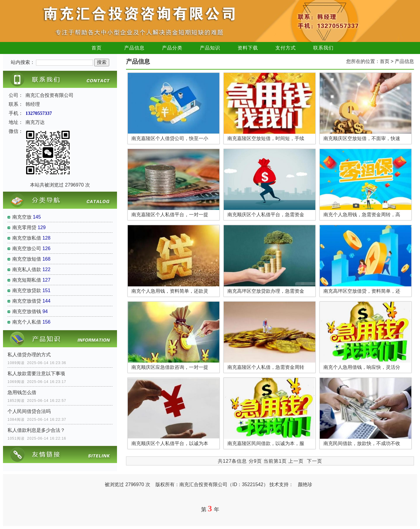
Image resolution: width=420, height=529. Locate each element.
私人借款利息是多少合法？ (36, 430)
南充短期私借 (27, 280)
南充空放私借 (27, 238)
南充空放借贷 (27, 301)
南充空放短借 (27, 259)
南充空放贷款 (27, 290)
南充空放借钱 (27, 311)
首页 (97, 48)
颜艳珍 (305, 484)
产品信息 (134, 48)
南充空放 (22, 217)
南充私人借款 (27, 269)
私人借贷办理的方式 (29, 355)
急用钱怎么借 (22, 392)
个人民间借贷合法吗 (29, 411)
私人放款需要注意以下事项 (36, 374)
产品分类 (172, 48)
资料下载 (248, 48)
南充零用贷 (24, 227)
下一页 (315, 461)
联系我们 (323, 48)
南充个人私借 (27, 322)
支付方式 (286, 48)
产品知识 (210, 48)
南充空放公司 (27, 248)
